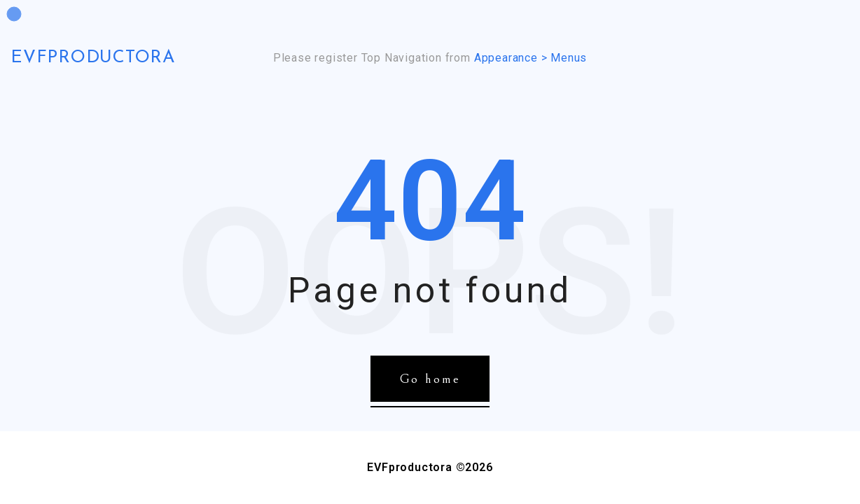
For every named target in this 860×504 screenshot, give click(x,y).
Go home (430, 379)
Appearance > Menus (530, 58)
